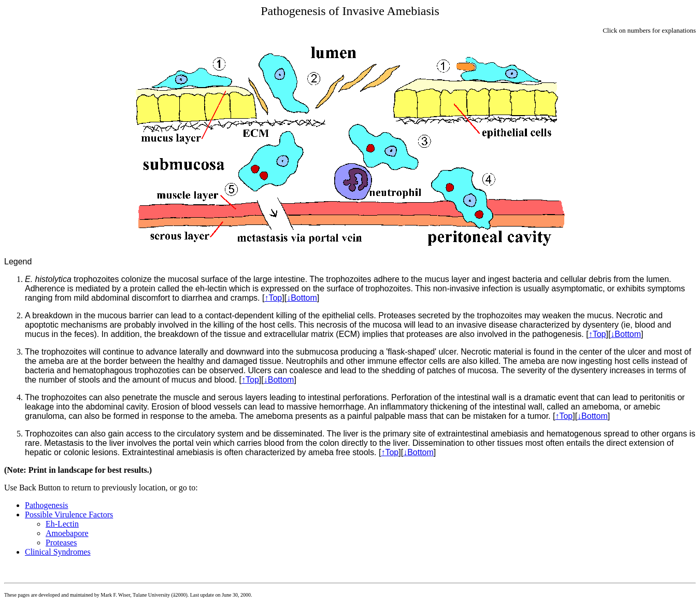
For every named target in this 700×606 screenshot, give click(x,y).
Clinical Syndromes (58, 552)
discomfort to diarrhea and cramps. (196, 298)
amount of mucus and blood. (184, 380)
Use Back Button (32, 488)
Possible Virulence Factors (69, 515)
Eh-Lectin (62, 524)
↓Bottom (302, 298)
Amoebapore (67, 533)
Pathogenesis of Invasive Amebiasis (350, 11)
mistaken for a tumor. (512, 416)
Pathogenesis (47, 505)
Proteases (61, 542)
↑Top (273, 298)
